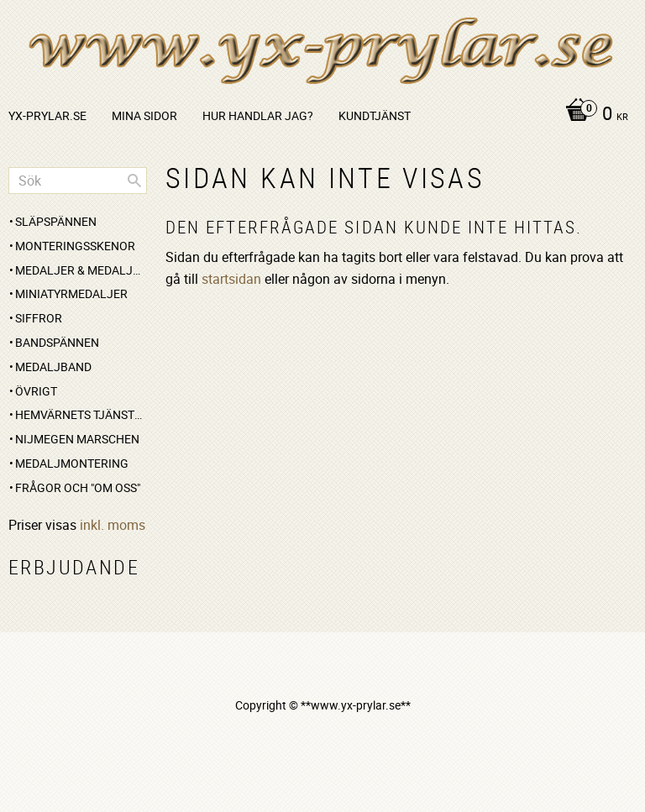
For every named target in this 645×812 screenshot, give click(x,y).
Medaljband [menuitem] (53, 367)
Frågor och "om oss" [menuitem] (78, 487)
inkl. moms (113, 525)
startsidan (231, 279)
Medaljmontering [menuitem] (72, 463)
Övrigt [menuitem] (36, 391)
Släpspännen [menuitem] (56, 221)
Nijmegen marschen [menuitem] (77, 439)
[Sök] (134, 181)
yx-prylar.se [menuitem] (47, 115)
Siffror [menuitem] (39, 318)
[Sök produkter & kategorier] (78, 181)
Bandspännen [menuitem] (57, 342)
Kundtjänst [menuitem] (375, 115)
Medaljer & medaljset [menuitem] (81, 270)
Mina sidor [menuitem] (144, 115)
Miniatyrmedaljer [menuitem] (71, 293)
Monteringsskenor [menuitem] (75, 246)
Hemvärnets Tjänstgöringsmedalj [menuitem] (81, 414)
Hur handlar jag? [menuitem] (258, 115)
